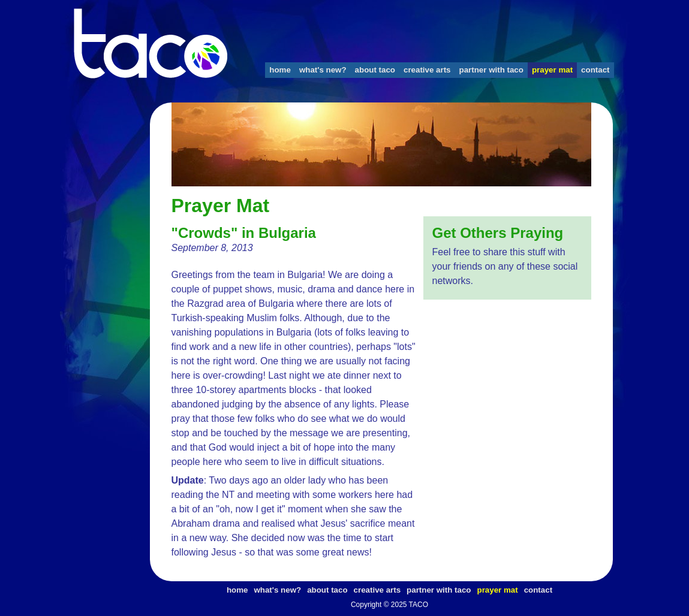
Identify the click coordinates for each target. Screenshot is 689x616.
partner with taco (491, 70)
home (280, 70)
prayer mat (552, 70)
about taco (375, 70)
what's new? (323, 70)
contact (595, 70)
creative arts (427, 70)
